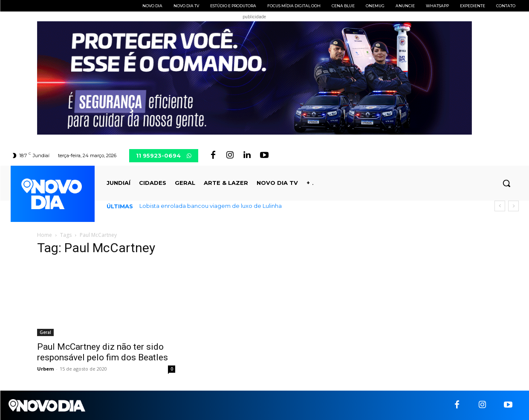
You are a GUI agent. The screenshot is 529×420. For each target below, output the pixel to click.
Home (45, 235)
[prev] (500, 206)
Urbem (45, 369)
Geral (45, 332)
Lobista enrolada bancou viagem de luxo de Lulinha (211, 206)
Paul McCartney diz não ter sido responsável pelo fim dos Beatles (103, 352)
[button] (506, 183)
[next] (513, 206)
